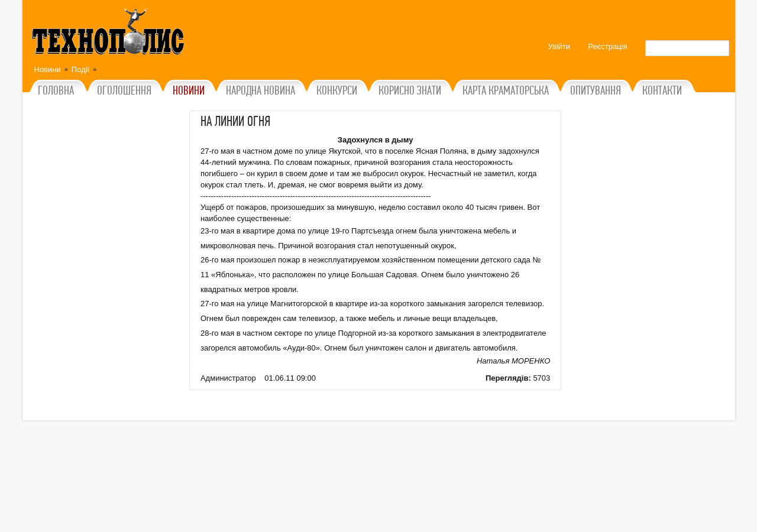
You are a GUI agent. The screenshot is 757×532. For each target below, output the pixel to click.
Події (80, 69)
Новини (48, 69)
